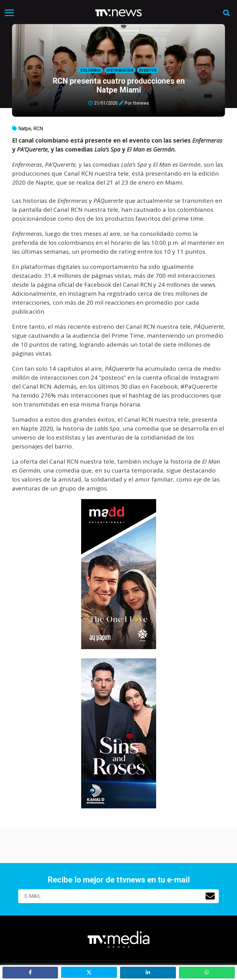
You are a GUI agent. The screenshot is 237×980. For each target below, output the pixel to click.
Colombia (90, 70)
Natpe (25, 129)
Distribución (120, 70)
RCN (38, 129)
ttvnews (141, 103)
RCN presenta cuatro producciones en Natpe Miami (119, 85)
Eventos (148, 70)
